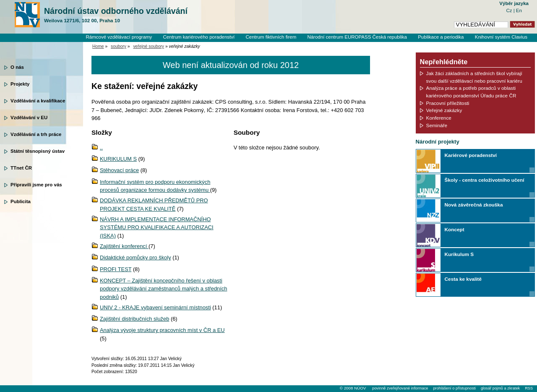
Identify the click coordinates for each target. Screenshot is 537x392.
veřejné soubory (149, 46)
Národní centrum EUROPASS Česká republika (357, 37)
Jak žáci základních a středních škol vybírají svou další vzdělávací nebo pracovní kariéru (474, 77)
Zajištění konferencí (124, 246)
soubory (119, 46)
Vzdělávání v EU (29, 118)
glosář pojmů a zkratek (500, 388)
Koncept (455, 229)
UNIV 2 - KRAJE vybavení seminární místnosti (155, 307)
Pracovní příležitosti (448, 103)
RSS (529, 388)
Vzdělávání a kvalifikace (38, 101)
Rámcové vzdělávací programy (119, 37)
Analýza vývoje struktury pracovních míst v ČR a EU (162, 330)
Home (98, 46)
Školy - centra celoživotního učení (485, 180)
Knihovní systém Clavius (501, 37)
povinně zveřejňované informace (400, 388)
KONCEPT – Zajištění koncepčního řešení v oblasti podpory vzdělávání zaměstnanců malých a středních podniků (163, 289)
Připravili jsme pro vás (36, 185)
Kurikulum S (459, 254)
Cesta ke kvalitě (463, 279)
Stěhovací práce (119, 170)
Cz (510, 10)
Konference (439, 118)
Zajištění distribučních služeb (134, 319)
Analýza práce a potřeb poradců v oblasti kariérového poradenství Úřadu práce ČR (471, 92)
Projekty (20, 84)
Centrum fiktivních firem (271, 37)
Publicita (21, 201)
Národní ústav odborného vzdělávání (116, 15)
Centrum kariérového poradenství (199, 37)
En (519, 10)
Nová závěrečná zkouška (474, 205)
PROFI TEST (116, 269)
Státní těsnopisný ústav (38, 151)
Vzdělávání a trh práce (36, 134)
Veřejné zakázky (444, 110)
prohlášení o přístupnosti (454, 388)
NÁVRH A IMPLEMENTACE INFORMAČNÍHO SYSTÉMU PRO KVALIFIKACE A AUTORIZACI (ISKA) (157, 227)
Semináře (437, 125)
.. (101, 148)
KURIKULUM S (118, 159)
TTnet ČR (21, 168)
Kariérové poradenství (471, 155)
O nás (17, 67)
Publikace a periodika (441, 37)
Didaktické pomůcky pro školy (136, 257)
